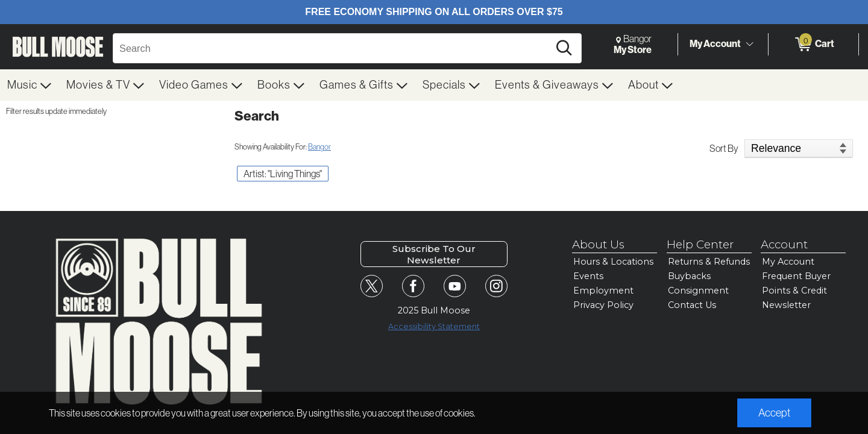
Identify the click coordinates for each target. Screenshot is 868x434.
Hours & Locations (613, 262)
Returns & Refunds (709, 262)
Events (588, 276)
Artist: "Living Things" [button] (283, 174)
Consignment (698, 291)
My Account (715, 44)
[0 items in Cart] (813, 45)
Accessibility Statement (434, 326)
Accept (774, 413)
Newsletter (786, 305)
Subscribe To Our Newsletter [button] (434, 254)
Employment (603, 291)
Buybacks (689, 276)
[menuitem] (30, 85)
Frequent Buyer (796, 276)
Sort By (724, 148)
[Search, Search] (333, 48)
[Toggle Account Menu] (749, 45)
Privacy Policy (603, 305)
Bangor (319, 147)
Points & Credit (794, 291)
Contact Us (692, 305)
